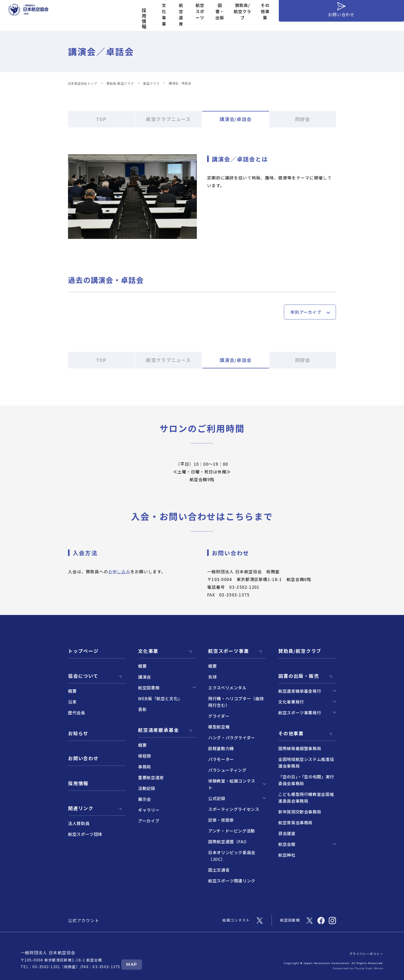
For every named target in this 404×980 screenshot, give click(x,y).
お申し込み (119, 571)
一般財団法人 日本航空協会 (48, 952)
